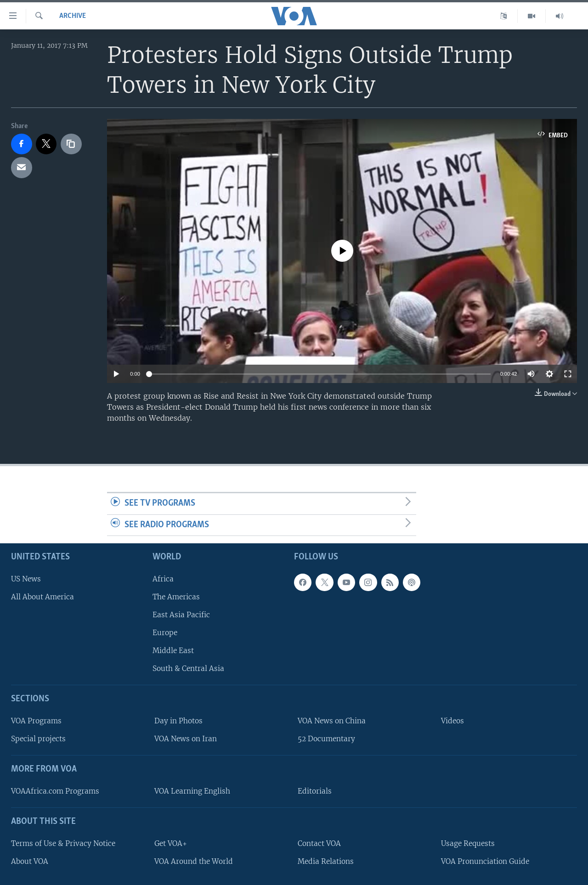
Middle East (173, 651)
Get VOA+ (171, 843)
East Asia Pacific (181, 615)
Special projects (38, 739)
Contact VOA (319, 843)
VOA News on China (332, 721)
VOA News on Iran (186, 739)
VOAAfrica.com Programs (55, 791)
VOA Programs (36, 721)
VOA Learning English (192, 791)
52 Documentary (326, 739)
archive (73, 16)
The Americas (176, 597)
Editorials (315, 791)
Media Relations (326, 861)
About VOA (30, 861)
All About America (42, 597)
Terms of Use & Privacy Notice (63, 843)
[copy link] (71, 144)
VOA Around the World (194, 861)
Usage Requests (468, 843)
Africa (163, 579)
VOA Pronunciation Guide (485, 861)
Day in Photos (178, 721)
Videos (452, 721)
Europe (165, 633)
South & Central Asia (188, 669)
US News (26, 579)
